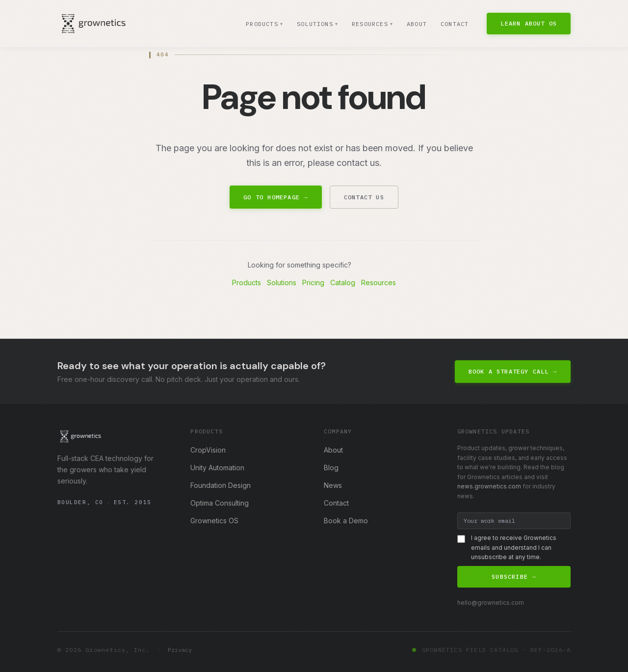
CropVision (208, 450)
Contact (455, 24)
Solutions (317, 24)
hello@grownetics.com (491, 603)
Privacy (180, 650)
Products (263, 24)
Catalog (343, 282)
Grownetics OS (214, 521)
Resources (372, 24)
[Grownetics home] (93, 24)
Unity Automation (217, 468)
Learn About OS (529, 23)
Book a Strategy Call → (513, 371)
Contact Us (364, 197)
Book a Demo (346, 521)
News (333, 485)
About (417, 24)
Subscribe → (514, 577)
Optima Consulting (220, 503)
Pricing (313, 282)
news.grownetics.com (489, 486)
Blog (331, 468)
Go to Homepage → (275, 197)
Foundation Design (221, 485)
